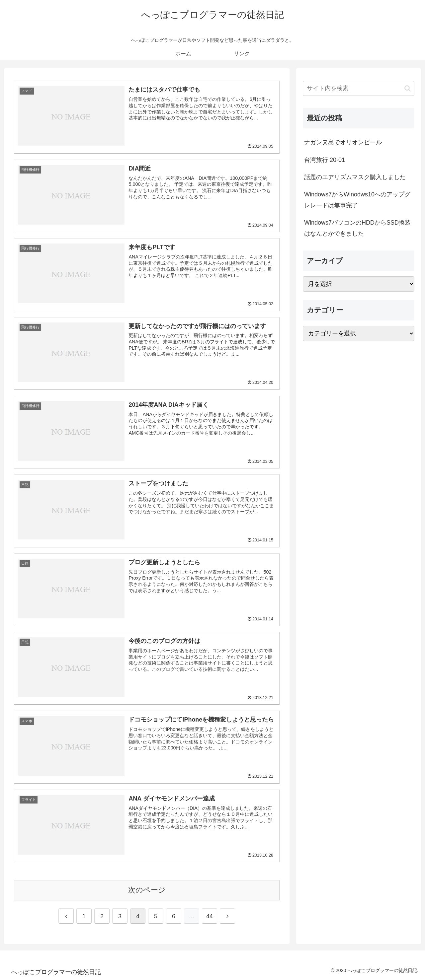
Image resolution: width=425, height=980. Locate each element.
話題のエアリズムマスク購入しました (355, 177)
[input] (359, 88)
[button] (408, 88)
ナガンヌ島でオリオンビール (343, 142)
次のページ (147, 890)
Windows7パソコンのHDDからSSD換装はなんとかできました (357, 228)
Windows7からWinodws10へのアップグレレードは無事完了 (357, 200)
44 (210, 916)
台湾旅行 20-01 (325, 160)
